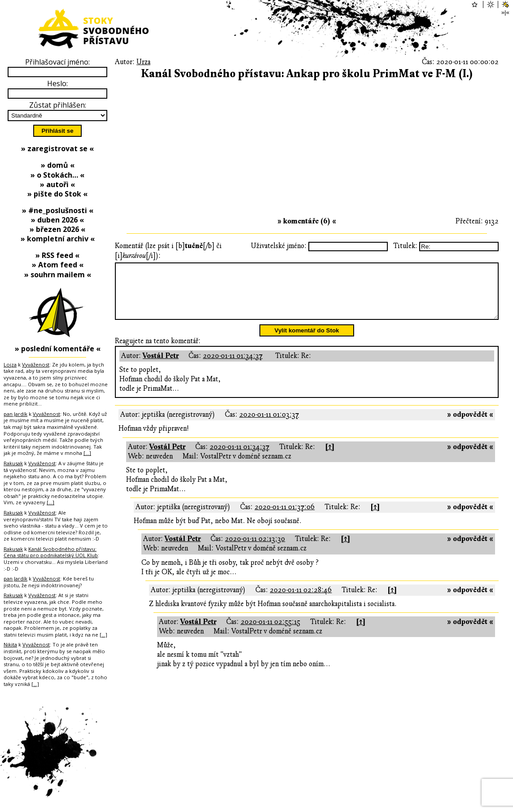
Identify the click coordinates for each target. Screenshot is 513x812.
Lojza (10, 365)
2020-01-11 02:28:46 (301, 601)
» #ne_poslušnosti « (58, 210)
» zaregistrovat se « (57, 148)
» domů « (58, 165)
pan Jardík (15, 414)
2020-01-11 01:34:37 (233, 367)
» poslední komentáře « (58, 349)
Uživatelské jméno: (279, 246)
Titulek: (405, 246)
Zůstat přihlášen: (58, 105)
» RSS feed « (57, 255)
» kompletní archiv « (58, 239)
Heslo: (57, 83)
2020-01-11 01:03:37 (269, 425)
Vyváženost (36, 365)
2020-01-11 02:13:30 (255, 550)
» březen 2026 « (57, 229)
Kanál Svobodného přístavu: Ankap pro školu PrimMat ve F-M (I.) (307, 74)
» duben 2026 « (57, 220)
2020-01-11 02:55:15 (270, 633)
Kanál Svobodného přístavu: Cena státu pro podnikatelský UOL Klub (51, 552)
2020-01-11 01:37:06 (285, 518)
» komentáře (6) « (307, 221)
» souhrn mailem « (58, 275)
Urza (143, 62)
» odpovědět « (470, 425)
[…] (87, 453)
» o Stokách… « (57, 175)
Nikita (10, 644)
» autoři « (57, 184)
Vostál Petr (161, 367)
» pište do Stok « (57, 194)
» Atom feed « (58, 265)
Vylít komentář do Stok (307, 341)
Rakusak (13, 463)
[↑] (330, 458)
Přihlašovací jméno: (57, 62)
